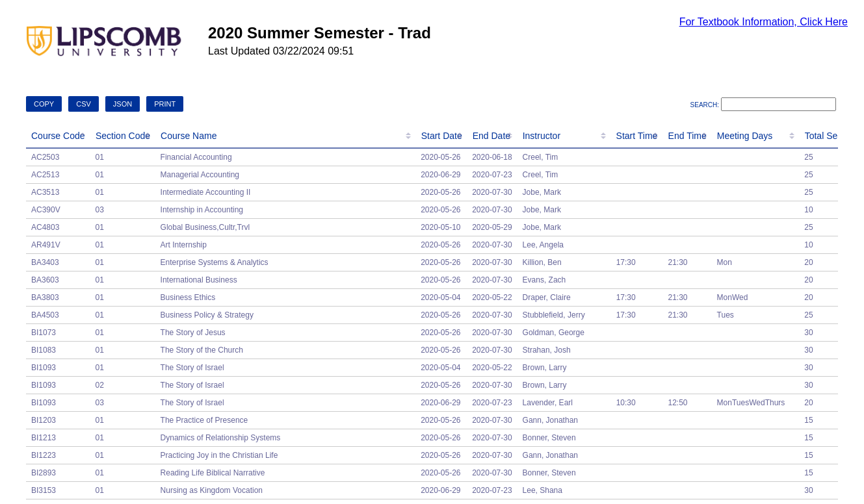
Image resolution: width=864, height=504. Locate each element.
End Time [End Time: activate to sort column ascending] (687, 136)
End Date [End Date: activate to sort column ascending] (491, 136)
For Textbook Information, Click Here (764, 22)
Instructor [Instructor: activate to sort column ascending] (542, 136)
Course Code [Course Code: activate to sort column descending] (58, 136)
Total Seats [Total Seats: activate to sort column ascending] (827, 136)
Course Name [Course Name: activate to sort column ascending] (189, 136)
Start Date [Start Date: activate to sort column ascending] (442, 136)
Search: (763, 105)
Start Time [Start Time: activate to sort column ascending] (637, 136)
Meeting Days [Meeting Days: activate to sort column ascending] (745, 136)
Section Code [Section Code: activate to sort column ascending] (123, 136)
